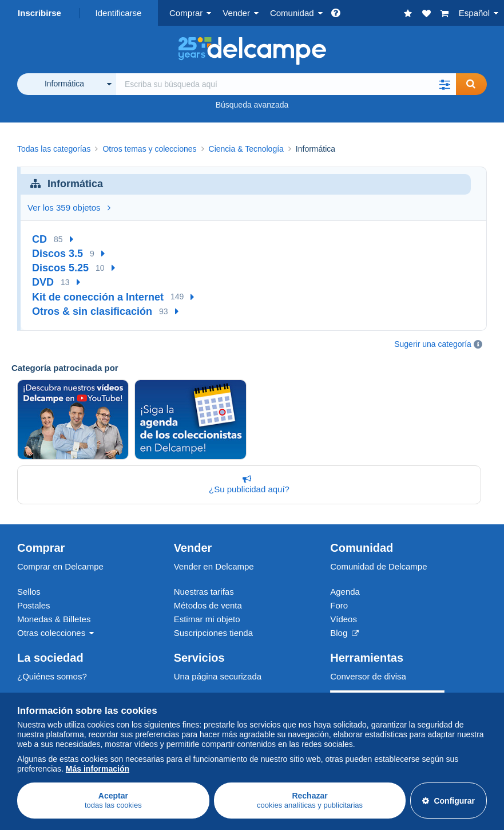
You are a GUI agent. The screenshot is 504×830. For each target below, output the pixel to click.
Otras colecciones (51, 633)
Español (474, 13)
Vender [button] (236, 13)
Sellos (29, 592)
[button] (445, 84)
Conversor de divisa (368, 676)
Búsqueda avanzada (252, 105)
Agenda (345, 592)
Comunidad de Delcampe (378, 566)
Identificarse (119, 13)
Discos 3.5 (57, 254)
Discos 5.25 (60, 268)
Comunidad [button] (292, 13)
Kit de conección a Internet (98, 297)
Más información (98, 769)
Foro (339, 605)
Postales (34, 605)
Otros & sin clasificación (92, 311)
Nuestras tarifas (204, 592)
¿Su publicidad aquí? (247, 484)
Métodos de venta (208, 605)
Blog (344, 633)
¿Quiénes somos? (52, 676)
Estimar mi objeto (207, 619)
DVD (43, 282)
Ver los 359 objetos (69, 207)
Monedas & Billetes (54, 619)
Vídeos (344, 619)
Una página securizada (218, 676)
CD (39, 239)
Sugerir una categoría (433, 344)
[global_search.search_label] (286, 84)
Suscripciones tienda (213, 633)
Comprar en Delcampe (60, 566)
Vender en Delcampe (214, 566)
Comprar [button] (186, 13)
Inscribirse (39, 13)
